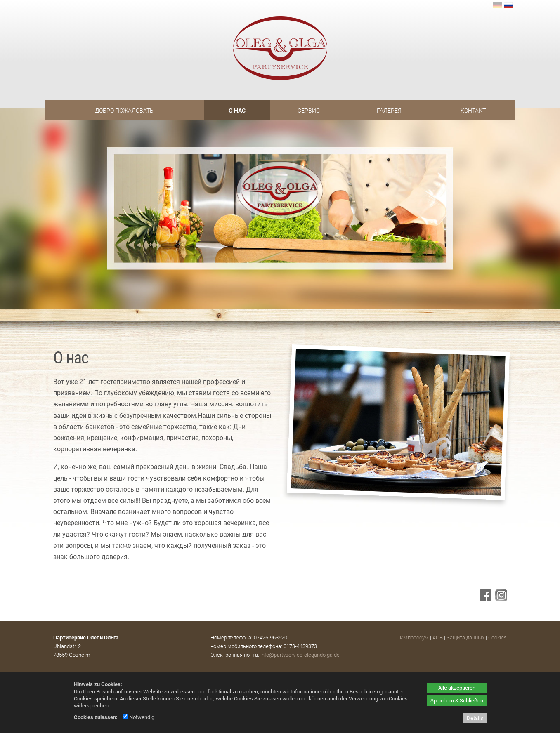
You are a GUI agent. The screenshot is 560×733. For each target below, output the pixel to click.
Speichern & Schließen (457, 701)
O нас (237, 111)
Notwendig (138, 717)
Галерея (389, 111)
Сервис (309, 111)
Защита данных (465, 638)
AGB (438, 638)
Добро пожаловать (124, 111)
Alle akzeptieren (457, 688)
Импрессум (414, 638)
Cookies (497, 638)
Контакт (473, 111)
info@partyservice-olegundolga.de (300, 655)
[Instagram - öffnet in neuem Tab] (500, 599)
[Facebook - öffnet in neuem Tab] (484, 599)
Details (475, 718)
